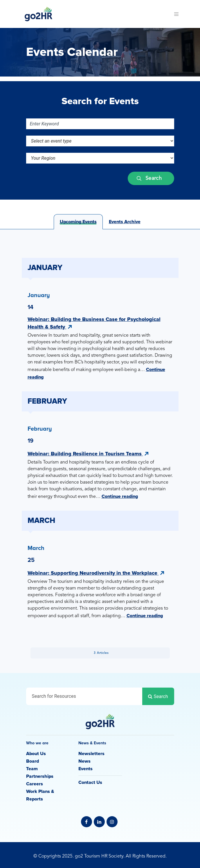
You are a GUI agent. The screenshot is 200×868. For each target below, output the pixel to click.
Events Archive (125, 222)
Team (32, 769)
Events (85, 769)
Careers (35, 784)
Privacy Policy (100, 849)
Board (33, 761)
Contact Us (90, 782)
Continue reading (120, 496)
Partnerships (40, 776)
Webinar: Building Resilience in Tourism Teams (88, 453)
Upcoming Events (78, 222)
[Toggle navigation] (176, 14)
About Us (36, 754)
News (84, 761)
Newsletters (91, 754)
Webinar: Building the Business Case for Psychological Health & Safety (94, 323)
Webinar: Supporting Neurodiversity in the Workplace (96, 573)
